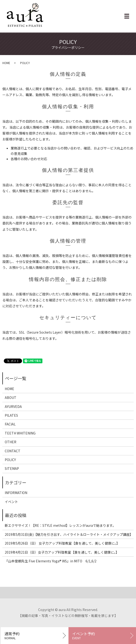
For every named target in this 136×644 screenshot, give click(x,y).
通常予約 (35, 635)
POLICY (10, 460)
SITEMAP (12, 468)
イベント (11, 502)
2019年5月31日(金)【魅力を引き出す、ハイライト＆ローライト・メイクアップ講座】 (68, 534)
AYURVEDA (13, 406)
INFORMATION (16, 493)
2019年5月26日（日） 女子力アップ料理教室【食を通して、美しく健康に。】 (62, 543)
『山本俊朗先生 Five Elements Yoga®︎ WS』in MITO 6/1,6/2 (51, 561)
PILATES (11, 415)
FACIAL (10, 424)
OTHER (11, 442)
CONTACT (13, 451)
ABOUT (11, 397)
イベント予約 (102, 635)
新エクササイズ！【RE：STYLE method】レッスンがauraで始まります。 (60, 525)
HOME (6, 63)
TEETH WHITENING (20, 433)
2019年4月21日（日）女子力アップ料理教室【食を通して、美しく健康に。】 (62, 552)
